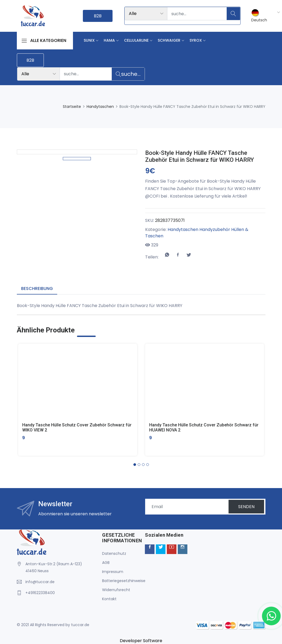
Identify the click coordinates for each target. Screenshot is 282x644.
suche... (128, 74)
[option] (77, 213)
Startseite (72, 107)
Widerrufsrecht (116, 590)
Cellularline (136, 40)
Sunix (89, 40)
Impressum (113, 572)
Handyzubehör (215, 229)
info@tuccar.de (40, 582)
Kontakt (109, 599)
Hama (109, 40)
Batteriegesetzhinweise (124, 581)
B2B (98, 16)
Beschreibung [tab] (37, 288)
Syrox (196, 40)
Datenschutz (114, 553)
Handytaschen (100, 107)
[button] (135, 465)
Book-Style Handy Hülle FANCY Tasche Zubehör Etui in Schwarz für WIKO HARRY (200, 156)
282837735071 (170, 220)
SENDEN (246, 507)
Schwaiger (169, 40)
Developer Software (141, 641)
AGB (106, 563)
